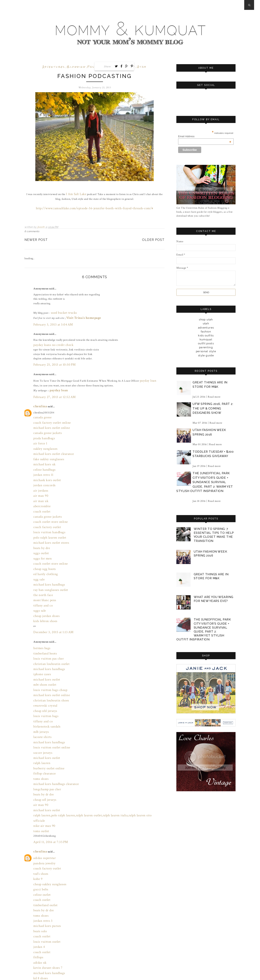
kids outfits (206, 335)
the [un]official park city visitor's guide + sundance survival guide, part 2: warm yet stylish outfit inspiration (205, 482)
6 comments (32, 230)
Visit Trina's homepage (81, 314)
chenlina (39, 395)
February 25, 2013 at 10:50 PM (51, 358)
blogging (76, 67)
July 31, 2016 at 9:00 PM (47, 960)
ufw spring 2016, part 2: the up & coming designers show (213, 408)
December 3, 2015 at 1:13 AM (50, 588)
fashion (206, 331)
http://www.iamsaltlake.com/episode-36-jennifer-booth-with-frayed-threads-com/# (95, 207)
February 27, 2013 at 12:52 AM (51, 387)
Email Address (205, 136)
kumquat (206, 339)
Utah (142, 67)
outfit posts (206, 343)
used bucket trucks (62, 310)
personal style (206, 351)
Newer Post (36, 238)
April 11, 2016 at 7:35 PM (48, 763)
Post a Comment (39, 969)
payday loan (147, 372)
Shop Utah (206, 319)
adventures (54, 67)
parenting (206, 347)
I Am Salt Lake (73, 193)
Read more (214, 396)
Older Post (153, 238)
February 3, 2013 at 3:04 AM (50, 320)
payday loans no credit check (50, 339)
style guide (206, 355)
